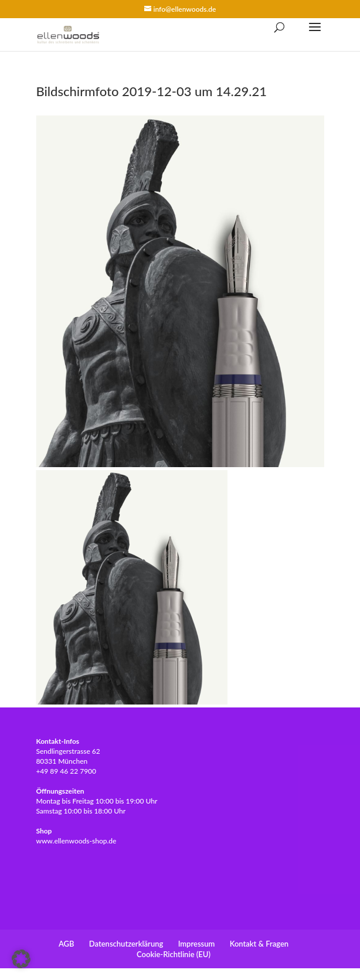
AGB (67, 944)
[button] (21, 959)
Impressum (197, 944)
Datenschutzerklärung (126, 944)
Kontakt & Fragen (259, 944)
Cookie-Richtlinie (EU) (174, 954)
